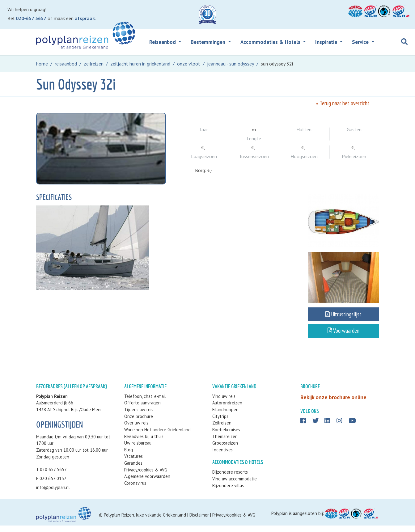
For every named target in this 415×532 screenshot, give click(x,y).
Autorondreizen (227, 410)
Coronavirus (135, 490)
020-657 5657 (31, 18)
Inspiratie (327, 42)
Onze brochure (139, 423)
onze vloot (189, 64)
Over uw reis (136, 430)
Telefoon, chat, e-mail (145, 403)
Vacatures (133, 463)
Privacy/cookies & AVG (146, 476)
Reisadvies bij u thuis (144, 443)
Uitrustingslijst (343, 317)
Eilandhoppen (225, 416)
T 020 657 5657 (51, 476)
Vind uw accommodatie (235, 485)
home (42, 64)
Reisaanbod (163, 42)
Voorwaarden (343, 334)
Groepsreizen (225, 449)
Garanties (133, 469)
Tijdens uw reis (139, 416)
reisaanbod (66, 64)
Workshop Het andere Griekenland (157, 436)
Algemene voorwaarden (147, 483)
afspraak (85, 18)
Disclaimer (199, 521)
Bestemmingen (209, 42)
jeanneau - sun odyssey (231, 64)
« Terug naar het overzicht (343, 103)
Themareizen (225, 443)
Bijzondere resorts (230, 479)
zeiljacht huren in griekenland (140, 64)
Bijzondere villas (228, 492)
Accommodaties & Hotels (271, 42)
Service (361, 42)
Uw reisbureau (138, 449)
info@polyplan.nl (53, 494)
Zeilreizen (222, 430)
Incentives (222, 456)
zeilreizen (94, 64)
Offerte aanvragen (142, 410)
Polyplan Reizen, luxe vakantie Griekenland (145, 521)
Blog (129, 456)
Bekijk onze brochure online (333, 404)
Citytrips (220, 423)
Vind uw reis (224, 403)
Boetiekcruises (226, 436)
